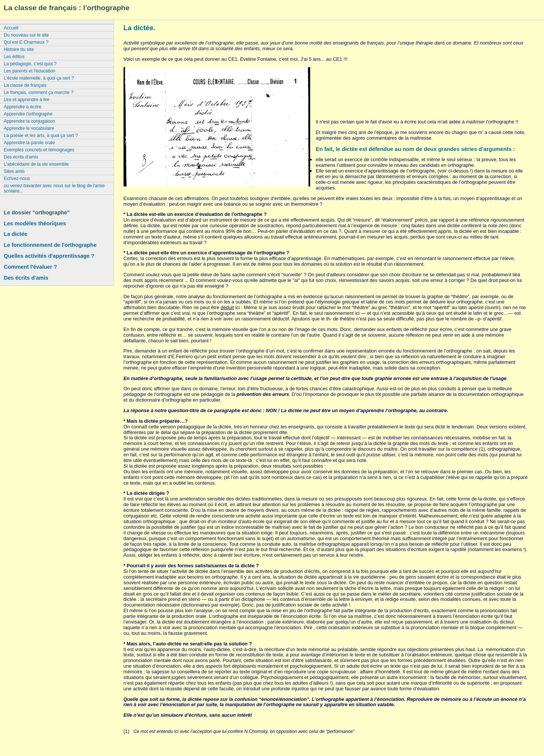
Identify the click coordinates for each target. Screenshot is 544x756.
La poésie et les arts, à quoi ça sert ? (41, 135)
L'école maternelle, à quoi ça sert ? (39, 78)
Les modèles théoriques (35, 223)
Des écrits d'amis (21, 157)
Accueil (11, 28)
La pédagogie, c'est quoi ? (30, 64)
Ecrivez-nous (17, 179)
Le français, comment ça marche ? (39, 92)
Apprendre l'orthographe (28, 114)
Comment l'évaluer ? (30, 267)
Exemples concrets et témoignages (39, 150)
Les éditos (14, 57)
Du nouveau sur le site (26, 35)
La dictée (15, 234)
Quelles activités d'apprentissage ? (49, 256)
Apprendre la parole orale (29, 143)
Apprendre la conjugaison (29, 121)
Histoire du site (19, 49)
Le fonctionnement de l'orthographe (50, 245)
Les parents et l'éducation (29, 71)
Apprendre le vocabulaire (29, 128)
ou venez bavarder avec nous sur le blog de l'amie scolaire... (54, 188)
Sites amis (14, 171)
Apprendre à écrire (22, 107)
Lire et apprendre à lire (27, 100)
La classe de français (25, 85)
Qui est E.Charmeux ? (26, 42)
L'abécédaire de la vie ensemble (36, 164)
